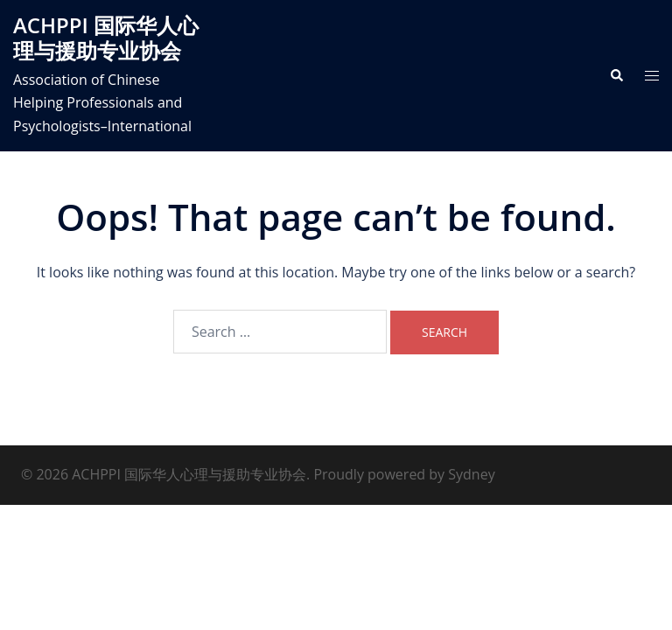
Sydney (471, 474)
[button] (616, 75)
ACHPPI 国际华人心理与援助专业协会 (106, 38)
